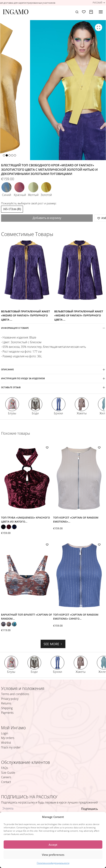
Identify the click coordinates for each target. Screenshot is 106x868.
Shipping (7, 708)
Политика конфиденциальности (53, 863)
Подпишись (89, 809)
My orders (8, 738)
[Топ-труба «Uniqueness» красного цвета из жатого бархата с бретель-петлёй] (27, 478)
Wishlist (6, 743)
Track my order (11, 747)
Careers (6, 777)
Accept (53, 845)
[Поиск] (77, 12)
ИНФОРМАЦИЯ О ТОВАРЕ (53, 328)
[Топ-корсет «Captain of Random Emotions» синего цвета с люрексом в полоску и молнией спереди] (79, 575)
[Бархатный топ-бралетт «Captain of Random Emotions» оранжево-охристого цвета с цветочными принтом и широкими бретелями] (27, 575)
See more (53, 644)
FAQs (4, 768)
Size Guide (8, 773)
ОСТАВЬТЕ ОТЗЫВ (53, 387)
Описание (53, 369)
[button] (99, 3)
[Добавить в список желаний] (47, 447)
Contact (6, 782)
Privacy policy (10, 699)
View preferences (53, 855)
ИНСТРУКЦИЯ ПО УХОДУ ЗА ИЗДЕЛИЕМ (53, 378)
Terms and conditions (15, 694)
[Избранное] (84, 12)
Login (5, 733)
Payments (7, 713)
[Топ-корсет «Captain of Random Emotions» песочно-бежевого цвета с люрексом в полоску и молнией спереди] (79, 478)
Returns (6, 703)
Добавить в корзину (47, 218)
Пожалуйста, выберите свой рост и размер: (29, 203)
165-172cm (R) (12, 209)
